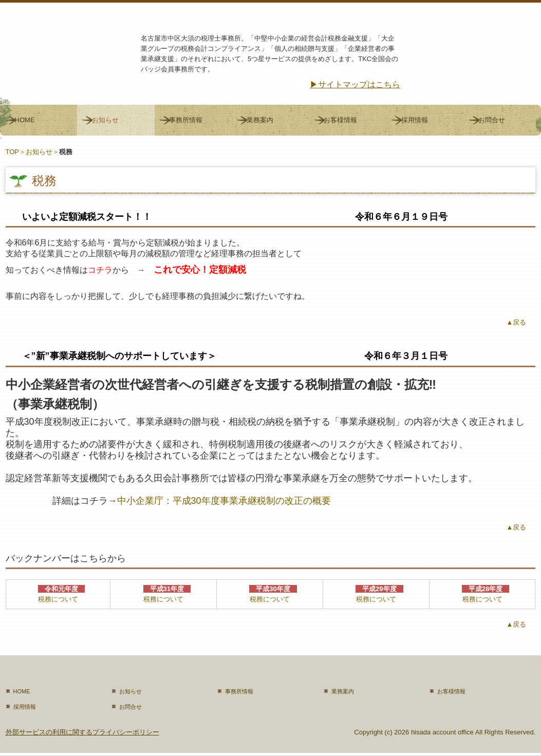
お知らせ (105, 120)
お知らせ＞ (42, 152)
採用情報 (415, 120)
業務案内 (260, 120)
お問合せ (492, 120)
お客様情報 (340, 120)
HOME (25, 120)
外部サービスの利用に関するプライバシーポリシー (82, 732)
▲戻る (517, 322)
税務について (58, 599)
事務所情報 (186, 120)
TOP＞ (16, 152)
